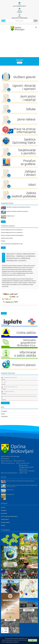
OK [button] (33, 640)
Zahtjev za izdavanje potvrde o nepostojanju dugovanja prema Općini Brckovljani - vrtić (19, 398)
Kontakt (3, 525)
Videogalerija (4, 416)
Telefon (19, 11)
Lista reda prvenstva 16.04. (8, 392)
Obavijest (3, 241)
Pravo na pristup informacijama (9, 516)
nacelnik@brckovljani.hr (20, 461)
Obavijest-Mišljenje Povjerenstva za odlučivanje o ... (12, 230)
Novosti (3, 507)
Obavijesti (4, 510)
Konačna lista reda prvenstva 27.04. (10, 388)
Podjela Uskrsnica (10, 216)
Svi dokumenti (5, 403)
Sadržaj (36, 21)
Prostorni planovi (5, 522)
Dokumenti (4, 513)
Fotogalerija (4, 411)
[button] (12, 642)
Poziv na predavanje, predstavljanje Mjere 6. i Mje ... (12, 244)
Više (3, 222)
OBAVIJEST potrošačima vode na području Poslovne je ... (19, 207)
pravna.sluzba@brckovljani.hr (20, 6)
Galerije (3, 414)
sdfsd (4, 383)
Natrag (4, 313)
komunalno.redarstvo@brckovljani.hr (10, 473)
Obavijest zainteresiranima (7, 238)
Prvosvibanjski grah (10, 494)
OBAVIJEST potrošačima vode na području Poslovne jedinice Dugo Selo (20, 481)
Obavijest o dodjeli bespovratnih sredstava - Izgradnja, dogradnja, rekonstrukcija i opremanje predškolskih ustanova (21, 257)
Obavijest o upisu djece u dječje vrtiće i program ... (18, 211)
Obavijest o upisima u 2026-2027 (9, 378)
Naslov (3, 21)
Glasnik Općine (5, 519)
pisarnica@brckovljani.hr (8, 461)
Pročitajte (20, 63)
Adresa (19, 17)
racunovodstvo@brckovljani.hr (9, 463)
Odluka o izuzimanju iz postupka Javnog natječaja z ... (13, 235)
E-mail (20, 5)
